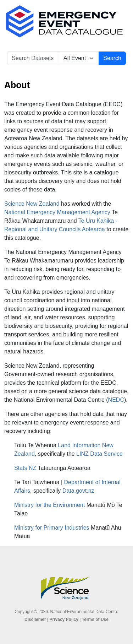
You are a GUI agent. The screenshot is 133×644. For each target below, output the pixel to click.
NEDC (116, 400)
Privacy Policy (64, 619)
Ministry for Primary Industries (52, 528)
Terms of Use (95, 619)
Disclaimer (35, 619)
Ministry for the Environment (49, 505)
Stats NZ (25, 468)
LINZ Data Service (99, 454)
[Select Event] (79, 58)
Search (112, 58)
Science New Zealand (32, 204)
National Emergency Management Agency (57, 212)
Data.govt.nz (78, 491)
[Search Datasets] (33, 58)
